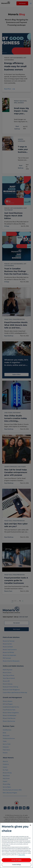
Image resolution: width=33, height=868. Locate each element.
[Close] (30, 825)
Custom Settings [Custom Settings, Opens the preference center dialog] (16, 865)
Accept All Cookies (16, 860)
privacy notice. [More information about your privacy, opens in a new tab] (22, 855)
